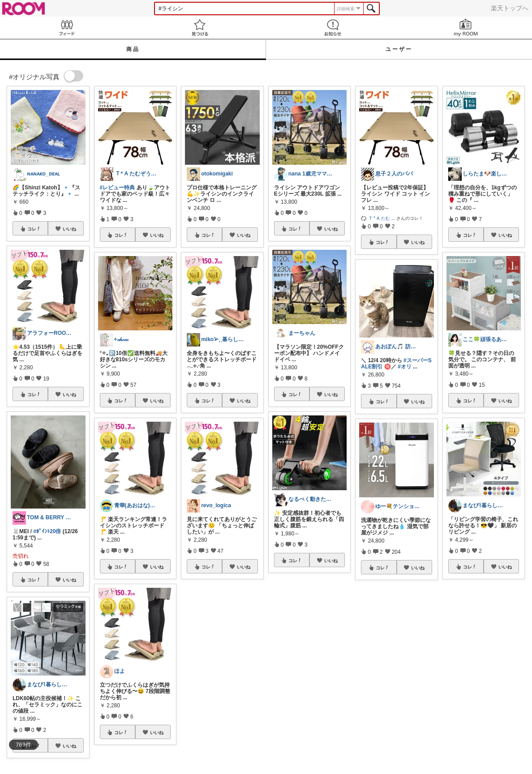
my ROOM (465, 28)
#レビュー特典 (118, 188)
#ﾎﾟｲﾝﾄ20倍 (47, 531)
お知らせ (332, 28)
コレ (34, 229)
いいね (69, 229)
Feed (66, 28)
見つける (199, 28)
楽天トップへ (510, 8)
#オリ (405, 367)
